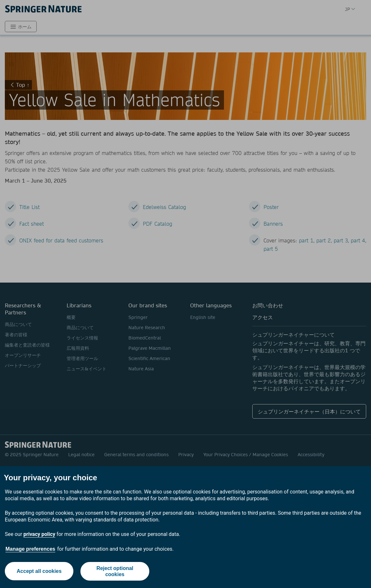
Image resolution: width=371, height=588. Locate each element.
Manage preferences (30, 549)
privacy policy (39, 534)
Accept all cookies (39, 571)
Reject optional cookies (115, 571)
